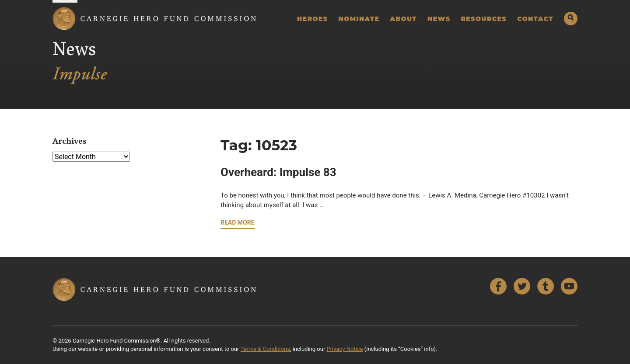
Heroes (313, 19)
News (439, 19)
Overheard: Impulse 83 (278, 172)
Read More (238, 222)
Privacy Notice (345, 349)
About (404, 19)
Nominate (359, 19)
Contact (535, 19)
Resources (484, 19)
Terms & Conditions (265, 349)
